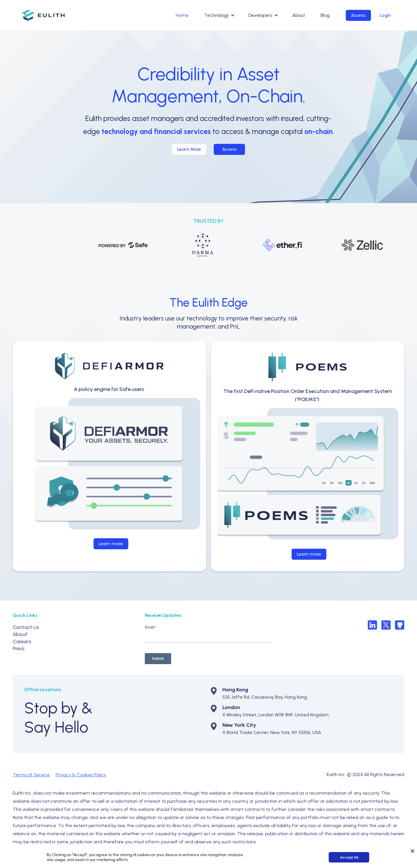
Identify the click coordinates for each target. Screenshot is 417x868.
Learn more (111, 544)
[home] (43, 15)
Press (19, 648)
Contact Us (26, 627)
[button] (218, 15)
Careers (22, 642)
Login (385, 15)
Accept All (349, 857)
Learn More (189, 149)
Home (182, 15)
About (299, 15)
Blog (325, 15)
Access (358, 15)
